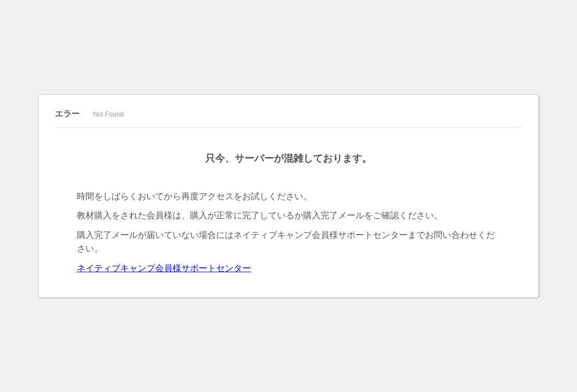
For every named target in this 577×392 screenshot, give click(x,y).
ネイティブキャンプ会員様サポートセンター (164, 268)
